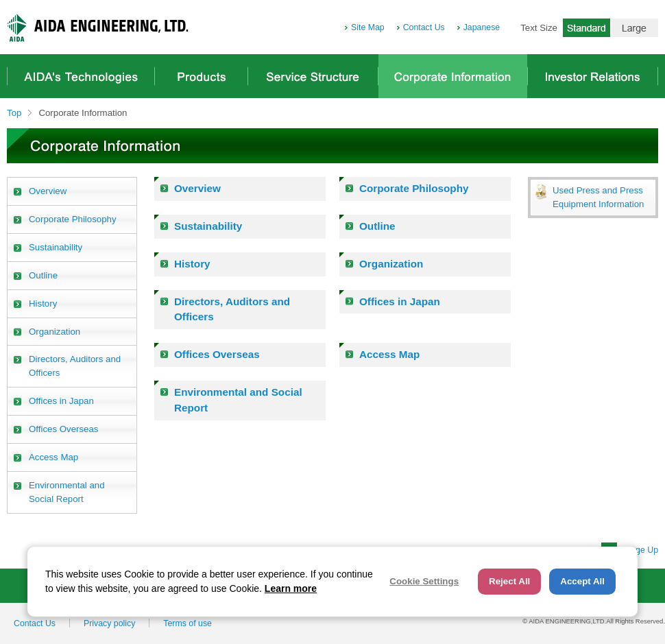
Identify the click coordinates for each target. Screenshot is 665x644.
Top (14, 113)
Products (201, 76)
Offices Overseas (217, 354)
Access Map (389, 354)
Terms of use (188, 623)
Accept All (582, 581)
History (192, 264)
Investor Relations (593, 76)
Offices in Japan (400, 301)
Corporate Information (453, 76)
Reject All (509, 581)
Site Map (368, 27)
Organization (391, 264)
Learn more (291, 588)
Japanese (482, 27)
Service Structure (313, 76)
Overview (197, 188)
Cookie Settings (424, 581)
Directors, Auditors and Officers (232, 309)
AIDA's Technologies (81, 76)
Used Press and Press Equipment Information (598, 197)
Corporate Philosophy (414, 188)
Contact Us (424, 27)
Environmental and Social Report (238, 400)
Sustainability (208, 226)
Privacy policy (109, 623)
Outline (377, 226)
